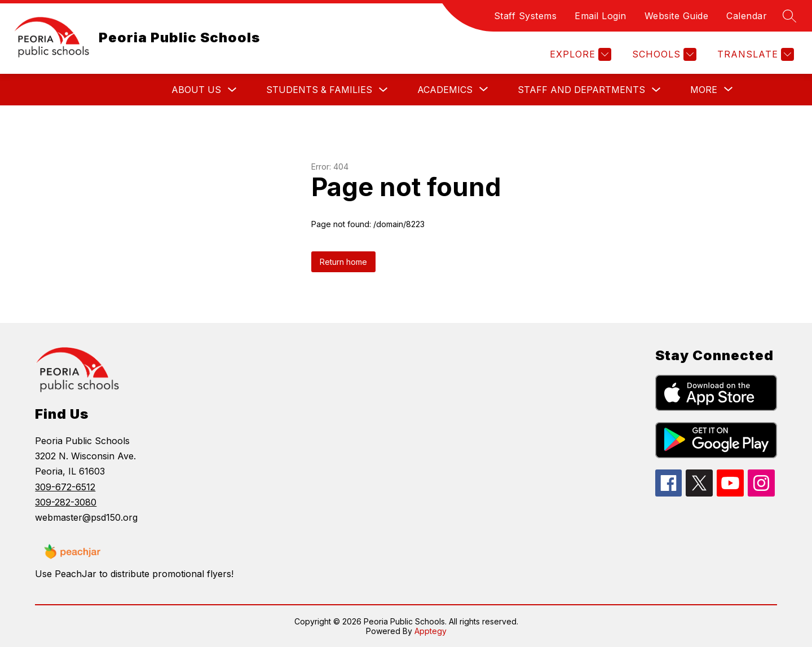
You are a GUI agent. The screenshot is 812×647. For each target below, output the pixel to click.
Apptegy (431, 631)
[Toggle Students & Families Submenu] (383, 90)
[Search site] (789, 16)
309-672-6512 (65, 487)
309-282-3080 (66, 502)
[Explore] (579, 54)
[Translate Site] (754, 54)
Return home (343, 262)
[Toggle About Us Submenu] (232, 90)
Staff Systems (526, 16)
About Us (196, 90)
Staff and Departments (581, 90)
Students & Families (319, 90)
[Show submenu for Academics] (445, 90)
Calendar (747, 16)
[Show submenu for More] (704, 90)
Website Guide (677, 16)
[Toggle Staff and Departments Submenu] (656, 90)
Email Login (601, 16)
